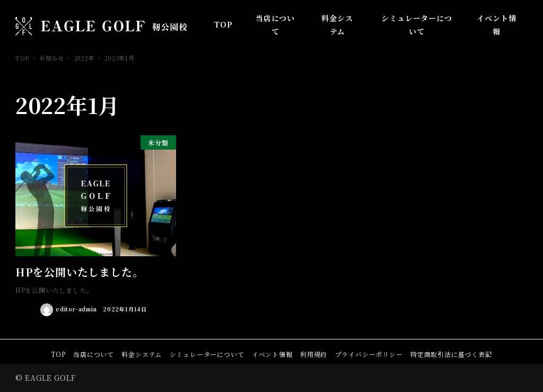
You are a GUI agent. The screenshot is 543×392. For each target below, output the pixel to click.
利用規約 (314, 354)
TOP (58, 354)
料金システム (142, 354)
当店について (94, 354)
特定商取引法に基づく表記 (451, 354)
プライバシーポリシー (369, 354)
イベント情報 (272, 354)
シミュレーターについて (207, 354)
